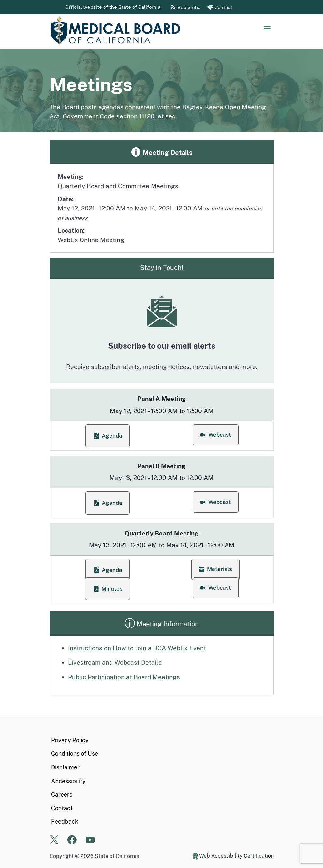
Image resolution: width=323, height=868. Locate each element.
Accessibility (68, 781)
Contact (62, 808)
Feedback (65, 821)
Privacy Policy (70, 740)
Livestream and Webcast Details (115, 662)
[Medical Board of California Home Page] (115, 32)
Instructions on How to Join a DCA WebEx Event (137, 648)
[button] (216, 435)
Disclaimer (65, 767)
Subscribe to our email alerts (162, 346)
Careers (62, 794)
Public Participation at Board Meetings (124, 677)
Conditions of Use (75, 754)
